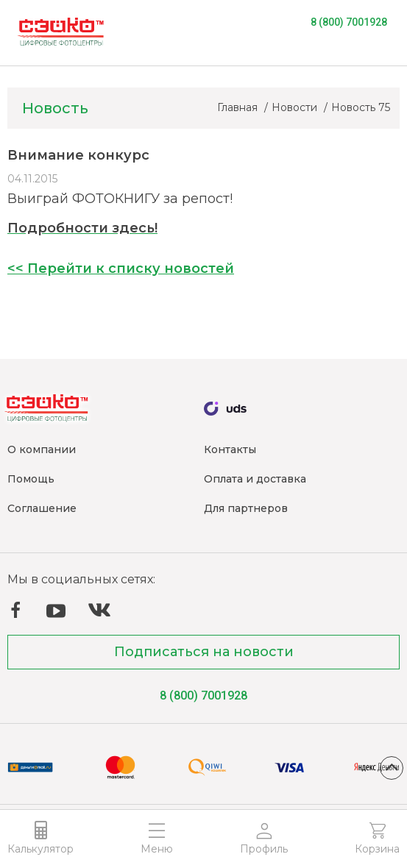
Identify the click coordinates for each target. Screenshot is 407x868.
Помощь (31, 479)
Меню (157, 849)
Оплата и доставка (255, 479)
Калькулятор (40, 849)
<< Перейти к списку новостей (121, 268)
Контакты (230, 449)
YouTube (56, 611)
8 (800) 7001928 (349, 22)
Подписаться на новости (204, 652)
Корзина (377, 849)
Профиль (264, 849)
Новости (296, 107)
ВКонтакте (99, 610)
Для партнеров (246, 508)
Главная (239, 107)
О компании (42, 449)
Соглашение (42, 508)
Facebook (15, 610)
